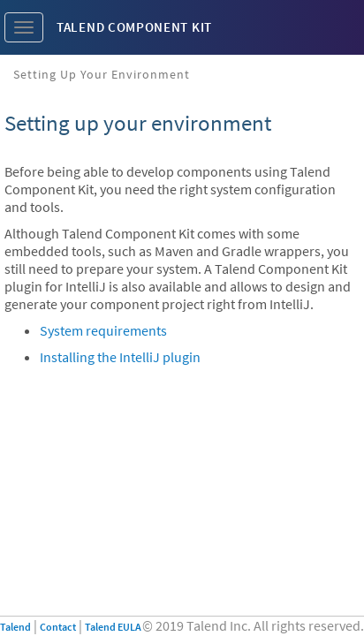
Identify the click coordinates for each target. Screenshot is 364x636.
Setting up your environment (102, 74)
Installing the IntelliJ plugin (120, 357)
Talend (15, 627)
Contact (58, 627)
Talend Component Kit (134, 27)
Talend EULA (113, 627)
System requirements (103, 330)
